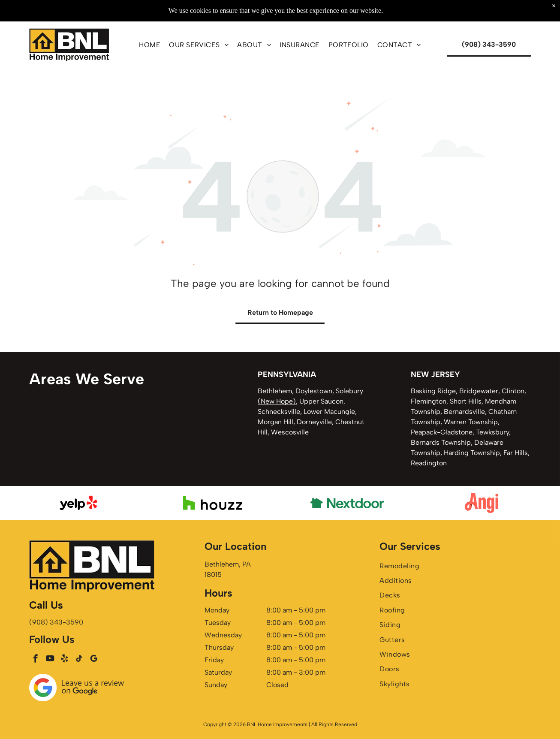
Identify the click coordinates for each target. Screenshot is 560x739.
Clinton (513, 391)
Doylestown (314, 391)
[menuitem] (150, 45)
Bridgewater (479, 391)
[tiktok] (79, 660)
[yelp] (65, 660)
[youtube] (50, 660)
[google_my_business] (94, 660)
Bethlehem (275, 391)
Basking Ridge (433, 391)
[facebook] (35, 660)
